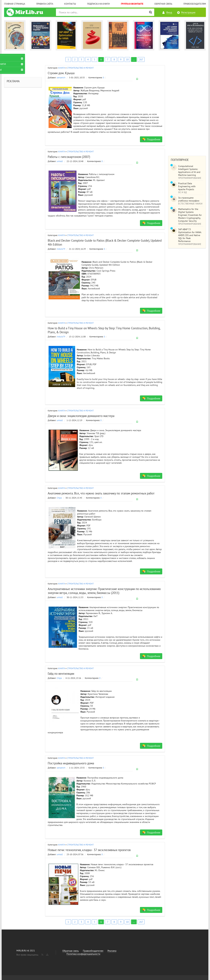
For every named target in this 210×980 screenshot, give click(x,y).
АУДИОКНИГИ (15, 64)
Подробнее (154, 139)
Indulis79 (61, 249)
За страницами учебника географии (189, 199)
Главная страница (15, 4)
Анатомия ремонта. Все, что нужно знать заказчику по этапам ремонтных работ (101, 493)
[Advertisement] (187, 103)
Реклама (112, 951)
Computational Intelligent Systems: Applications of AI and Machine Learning (189, 171)
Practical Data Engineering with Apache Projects (187, 186)
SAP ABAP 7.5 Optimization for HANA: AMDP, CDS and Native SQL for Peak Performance (190, 235)
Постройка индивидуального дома (71, 763)
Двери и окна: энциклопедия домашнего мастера (81, 416)
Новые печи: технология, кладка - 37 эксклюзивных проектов (89, 850)
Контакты (70, 4)
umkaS (60, 161)
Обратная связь (163, 4)
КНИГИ (62, 68)
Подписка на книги (98, 4)
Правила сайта (45, 4)
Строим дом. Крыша (61, 73)
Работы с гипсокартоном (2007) (69, 157)
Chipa (59, 498)
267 (141, 59)
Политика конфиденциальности (83, 954)
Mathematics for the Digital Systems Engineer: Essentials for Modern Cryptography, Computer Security (190, 215)
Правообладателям (195, 4)
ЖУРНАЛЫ (13, 70)
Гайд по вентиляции (61, 674)
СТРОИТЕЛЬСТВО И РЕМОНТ (80, 68)
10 (127, 59)
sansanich (61, 78)
